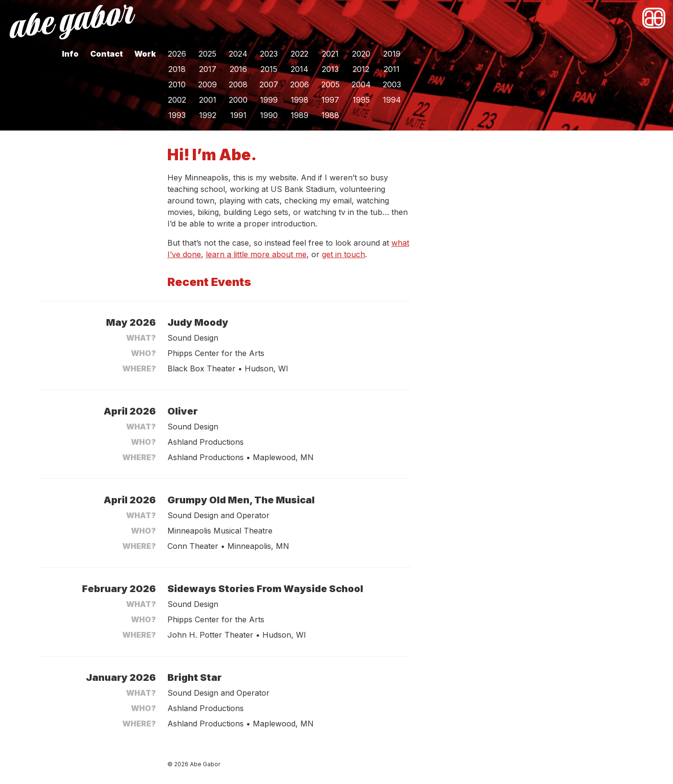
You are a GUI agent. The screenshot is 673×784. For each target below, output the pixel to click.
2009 (207, 84)
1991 (238, 115)
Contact (106, 54)
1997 (330, 100)
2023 (269, 54)
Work (145, 54)
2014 (300, 69)
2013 (330, 69)
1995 (361, 100)
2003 (392, 84)
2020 (361, 54)
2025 (207, 54)
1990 (269, 115)
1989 (300, 115)
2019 (392, 54)
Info (70, 54)
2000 (238, 100)
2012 (361, 69)
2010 (177, 84)
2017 (208, 69)
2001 (208, 100)
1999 (269, 100)
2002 (177, 100)
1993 (177, 115)
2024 (238, 54)
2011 (392, 69)
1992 (208, 115)
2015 (269, 69)
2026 (177, 54)
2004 (361, 84)
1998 (300, 100)
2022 (300, 54)
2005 (331, 84)
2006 (300, 84)
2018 (177, 69)
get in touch (343, 254)
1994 (392, 100)
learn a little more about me (256, 254)
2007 (269, 84)
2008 (238, 84)
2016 (238, 69)
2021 (330, 54)
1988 (330, 115)
